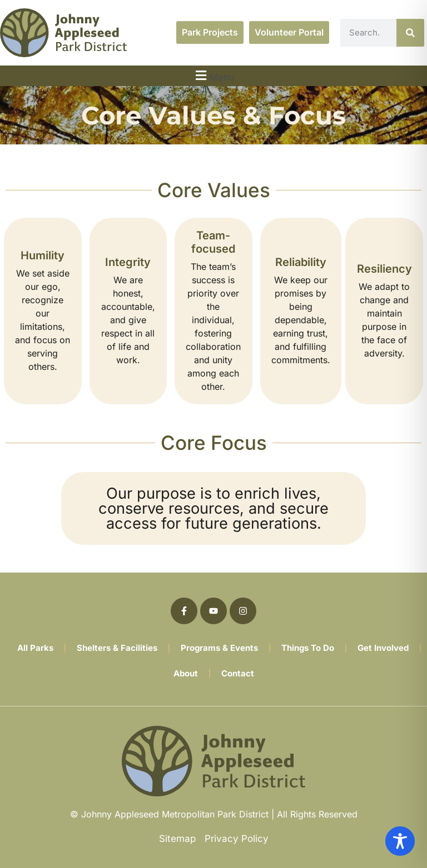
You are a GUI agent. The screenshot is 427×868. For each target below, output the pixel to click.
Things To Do (308, 648)
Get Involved (383, 648)
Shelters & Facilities (117, 648)
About (186, 673)
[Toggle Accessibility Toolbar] (400, 841)
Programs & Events (219, 648)
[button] (213, 76)
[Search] (410, 33)
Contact (238, 673)
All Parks (35, 648)
